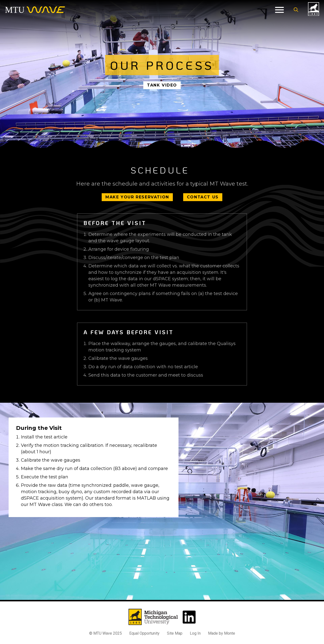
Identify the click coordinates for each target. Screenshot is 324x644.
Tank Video (162, 85)
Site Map (175, 633)
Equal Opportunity (144, 633)
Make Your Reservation (137, 197)
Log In (195, 633)
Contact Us (203, 197)
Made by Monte (222, 633)
